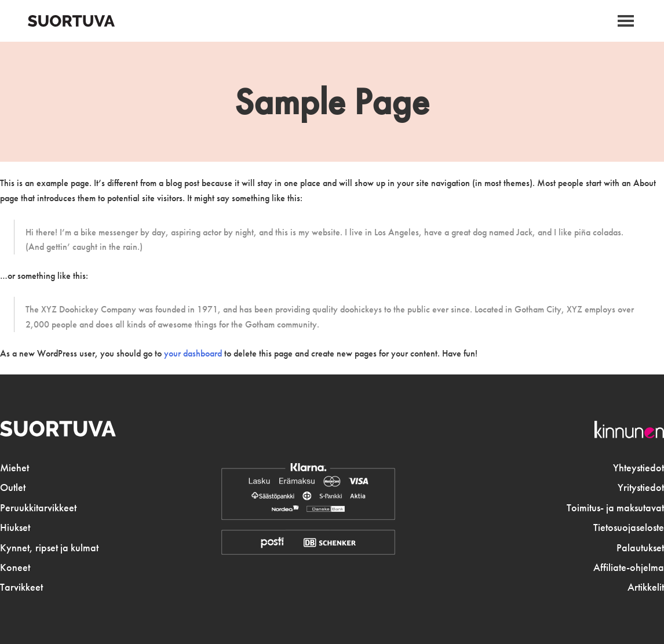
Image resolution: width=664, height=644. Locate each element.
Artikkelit (646, 587)
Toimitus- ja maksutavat (615, 508)
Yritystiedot (641, 487)
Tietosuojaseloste (629, 527)
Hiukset (15, 527)
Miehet (14, 468)
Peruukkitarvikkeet (38, 508)
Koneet (15, 567)
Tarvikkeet (21, 587)
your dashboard (193, 353)
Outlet (13, 487)
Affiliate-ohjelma (629, 567)
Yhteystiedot (639, 468)
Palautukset (640, 548)
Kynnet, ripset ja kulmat (49, 548)
